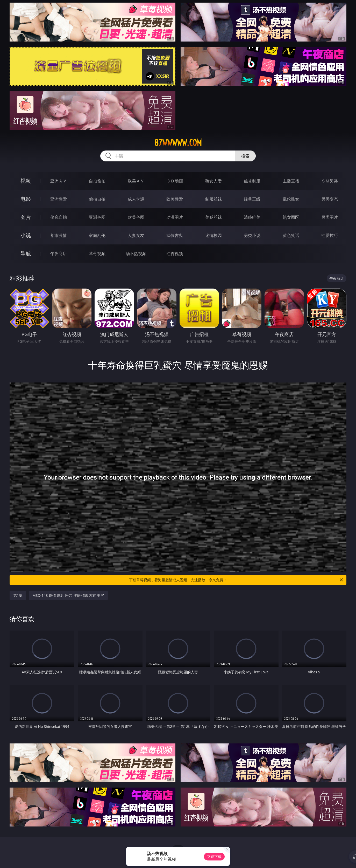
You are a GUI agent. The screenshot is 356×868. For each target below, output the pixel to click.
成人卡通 (136, 199)
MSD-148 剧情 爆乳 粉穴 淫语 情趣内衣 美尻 (68, 595)
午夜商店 (59, 254)
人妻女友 (136, 235)
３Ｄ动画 (175, 181)
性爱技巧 (330, 235)
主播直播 (291, 181)
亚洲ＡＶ (59, 181)
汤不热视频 (136, 254)
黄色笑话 (291, 235)
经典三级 (252, 199)
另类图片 (330, 217)
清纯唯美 (252, 217)
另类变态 (330, 199)
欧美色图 (136, 217)
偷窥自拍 (59, 217)
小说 (26, 235)
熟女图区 (291, 217)
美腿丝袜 (213, 217)
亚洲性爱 (59, 199)
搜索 (245, 156)
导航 (26, 253)
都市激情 (59, 235)
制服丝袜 (213, 199)
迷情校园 (213, 235)
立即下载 (214, 856)
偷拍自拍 (97, 199)
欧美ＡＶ (136, 181)
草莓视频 (97, 254)
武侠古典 (175, 235)
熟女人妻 (213, 181)
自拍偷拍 (97, 181)
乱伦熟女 (291, 199)
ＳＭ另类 (330, 181)
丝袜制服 (252, 181)
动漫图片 (175, 217)
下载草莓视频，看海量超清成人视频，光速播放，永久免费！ (236, 580)
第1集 (18, 595)
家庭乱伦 (97, 235)
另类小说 (252, 235)
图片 (26, 217)
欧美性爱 (175, 199)
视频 (26, 181)
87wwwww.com (178, 143)
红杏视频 (175, 254)
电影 (26, 199)
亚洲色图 (97, 217)
